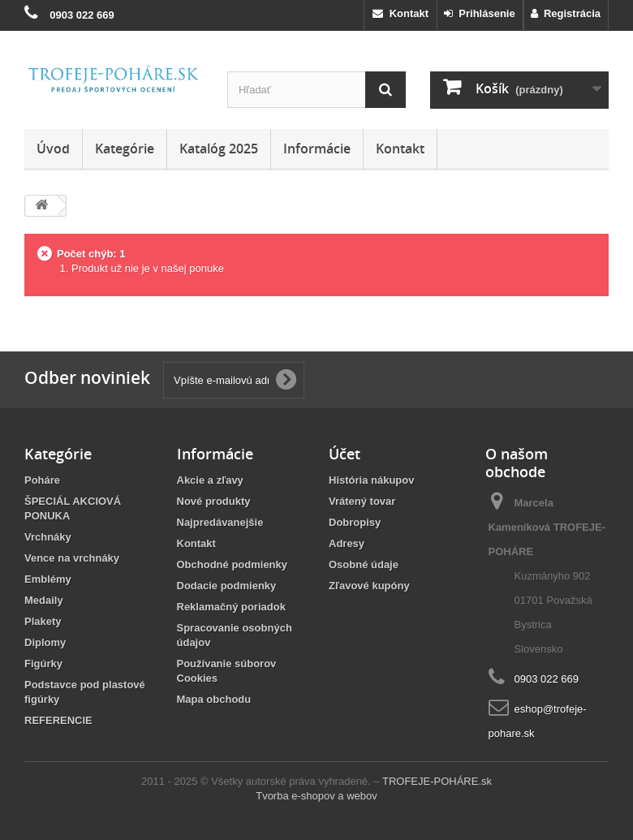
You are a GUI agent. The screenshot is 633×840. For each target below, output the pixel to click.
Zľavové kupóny (369, 586)
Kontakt (400, 13)
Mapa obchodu (214, 699)
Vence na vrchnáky (72, 558)
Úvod (53, 149)
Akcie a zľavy (210, 480)
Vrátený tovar (362, 501)
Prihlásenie (480, 13)
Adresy (347, 543)
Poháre (42, 480)
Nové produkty (214, 501)
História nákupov (371, 480)
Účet (344, 454)
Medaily (44, 600)
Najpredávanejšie (220, 522)
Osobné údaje (364, 564)
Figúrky (43, 663)
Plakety (43, 621)
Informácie (317, 149)
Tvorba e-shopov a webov (316, 796)
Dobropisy (355, 522)
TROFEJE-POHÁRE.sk (437, 781)
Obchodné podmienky (233, 564)
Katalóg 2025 (219, 149)
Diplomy (45, 642)
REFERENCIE (58, 720)
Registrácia (566, 13)
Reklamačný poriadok (231, 607)
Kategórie (125, 149)
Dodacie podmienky (227, 586)
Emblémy (48, 579)
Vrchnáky (48, 537)
